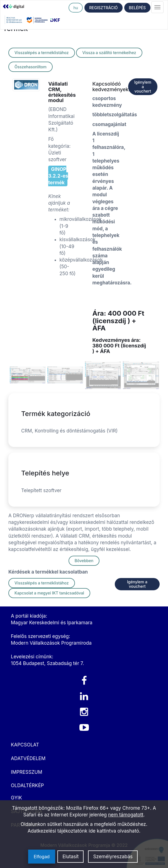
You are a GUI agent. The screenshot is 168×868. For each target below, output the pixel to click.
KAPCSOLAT (25, 745)
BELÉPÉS (137, 8)
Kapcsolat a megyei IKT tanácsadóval (49, 593)
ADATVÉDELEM (28, 758)
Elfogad (42, 857)
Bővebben (84, 561)
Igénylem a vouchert (143, 87)
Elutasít (70, 857)
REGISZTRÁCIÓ (103, 8)
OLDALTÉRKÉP (27, 785)
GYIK (16, 798)
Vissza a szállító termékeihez (109, 53)
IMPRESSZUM (26, 772)
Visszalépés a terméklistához (42, 53)
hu (76, 8)
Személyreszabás (113, 857)
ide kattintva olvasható (114, 831)
